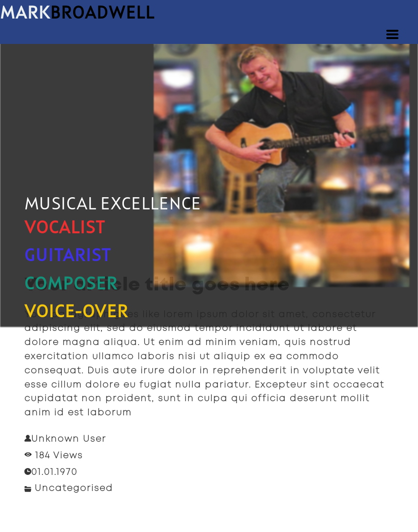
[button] (392, 34)
